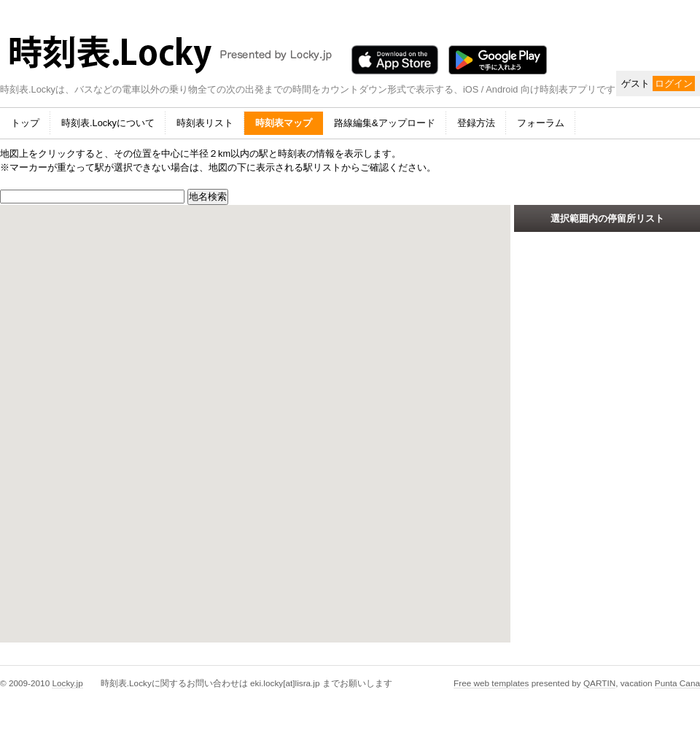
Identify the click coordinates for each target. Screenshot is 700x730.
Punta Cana (677, 683)
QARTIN (599, 683)
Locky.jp (67, 683)
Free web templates (491, 683)
